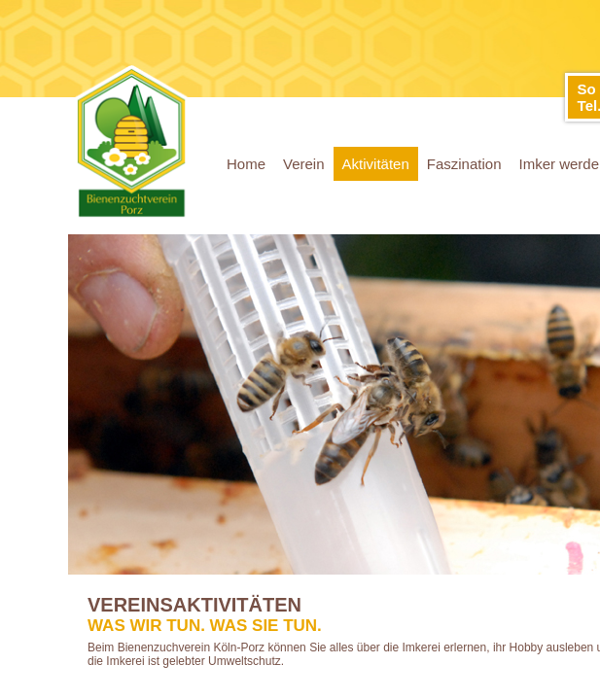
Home (246, 164)
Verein (304, 164)
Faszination (464, 164)
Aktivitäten (376, 164)
